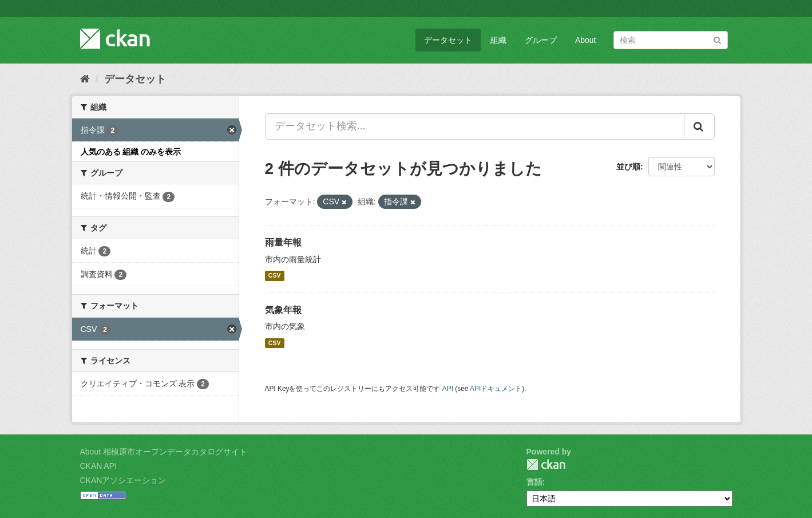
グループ (541, 40)
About (586, 40)
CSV (275, 276)
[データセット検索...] (475, 126)
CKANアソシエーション (123, 480)
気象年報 (283, 310)
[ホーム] (85, 79)
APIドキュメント (496, 389)
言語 (534, 482)
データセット (448, 40)
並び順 (628, 167)
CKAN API (99, 466)
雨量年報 (283, 242)
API (448, 389)
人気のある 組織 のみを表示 (131, 152)
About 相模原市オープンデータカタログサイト (164, 452)
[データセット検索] (671, 40)
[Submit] (717, 39)
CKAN (546, 464)
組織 (498, 40)
